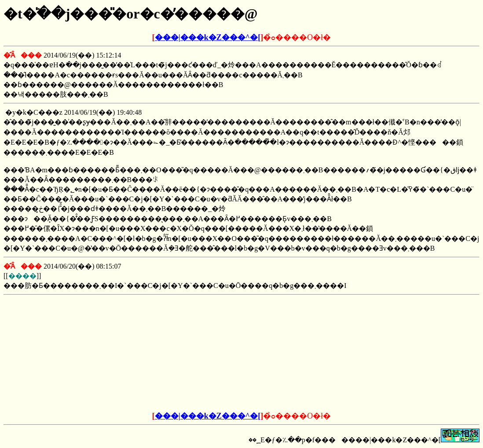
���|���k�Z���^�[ (208, 37)
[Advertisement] (175, 353)
